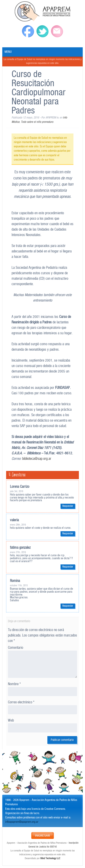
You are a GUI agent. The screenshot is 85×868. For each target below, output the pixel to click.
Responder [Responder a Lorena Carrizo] (68, 506)
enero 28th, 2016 (18, 525)
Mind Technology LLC (50, 858)
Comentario (16, 648)
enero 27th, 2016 (18, 552)
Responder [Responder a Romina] (68, 606)
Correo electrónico (21, 702)
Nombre (14, 684)
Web (11, 721)
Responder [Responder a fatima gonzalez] (68, 567)
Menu (8, 52)
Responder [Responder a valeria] (68, 534)
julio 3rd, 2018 (17, 491)
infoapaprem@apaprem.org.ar (22, 822)
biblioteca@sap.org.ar (37, 459)
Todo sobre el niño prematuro (37, 122)
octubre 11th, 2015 (19, 586)
